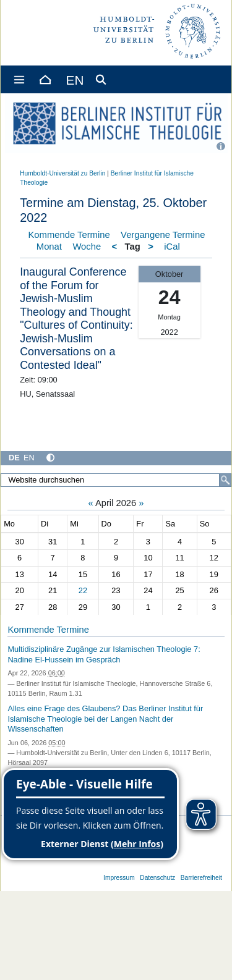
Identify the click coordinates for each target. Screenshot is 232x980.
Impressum (119, 878)
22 (83, 590)
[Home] (45, 79)
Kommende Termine (69, 235)
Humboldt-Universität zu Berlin (62, 173)
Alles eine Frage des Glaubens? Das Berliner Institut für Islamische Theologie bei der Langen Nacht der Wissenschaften (105, 719)
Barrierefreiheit (201, 878)
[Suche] (225, 480)
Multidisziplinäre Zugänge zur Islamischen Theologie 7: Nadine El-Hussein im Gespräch (104, 654)
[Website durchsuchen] (116, 480)
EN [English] (29, 458)
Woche (87, 247)
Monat (49, 247)
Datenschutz (157, 878)
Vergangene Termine (163, 235)
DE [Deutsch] (14, 458)
